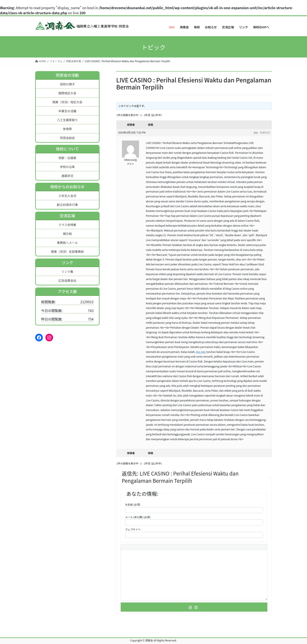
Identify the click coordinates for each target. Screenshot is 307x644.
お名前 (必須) (133, 504)
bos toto (201, 352)
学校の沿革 (67, 167)
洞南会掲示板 (74, 61)
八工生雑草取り (67, 120)
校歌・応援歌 (67, 158)
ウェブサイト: (133, 529)
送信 (194, 607)
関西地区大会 (67, 93)
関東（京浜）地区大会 (67, 102)
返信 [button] (256, 133)
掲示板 (67, 234)
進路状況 (67, 176)
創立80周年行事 (67, 205)
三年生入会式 (67, 196)
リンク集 (67, 272)
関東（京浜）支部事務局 (67, 252)
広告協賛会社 (67, 280)
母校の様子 (67, 84)
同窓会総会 (67, 138)
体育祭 (67, 129)
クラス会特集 (67, 225)
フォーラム (56, 61)
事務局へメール (67, 243)
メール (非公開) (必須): (138, 517)
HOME (41, 61)
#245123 (265, 132)
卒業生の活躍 (67, 111)
